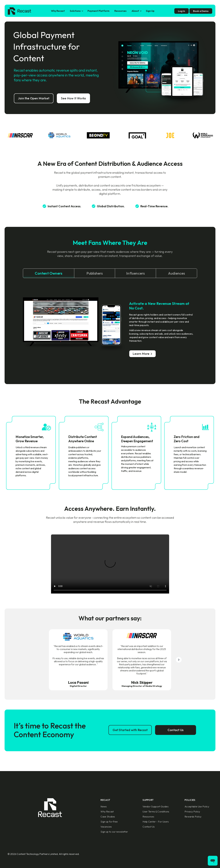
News (104, 806)
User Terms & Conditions (156, 812)
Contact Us (149, 827)
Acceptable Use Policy (197, 806)
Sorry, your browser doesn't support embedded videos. (110, 564)
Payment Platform (98, 11)
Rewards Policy (193, 817)
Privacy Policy (192, 812)
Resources (120, 11)
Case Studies (108, 817)
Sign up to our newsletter (114, 832)
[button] (76, 11)
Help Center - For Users (156, 822)
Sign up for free (109, 822)
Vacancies (106, 827)
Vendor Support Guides (156, 806)
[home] (19, 11)
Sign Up (150, 11)
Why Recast (58, 11)
